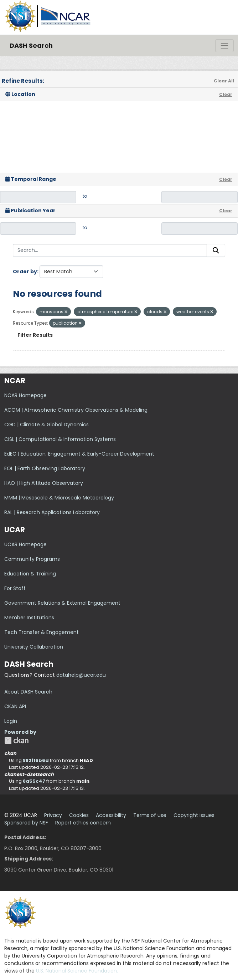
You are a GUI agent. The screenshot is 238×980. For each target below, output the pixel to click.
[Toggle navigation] (224, 46)
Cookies (79, 815)
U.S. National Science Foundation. (77, 971)
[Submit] (216, 250)
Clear (226, 94)
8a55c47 (34, 781)
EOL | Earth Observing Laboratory (45, 468)
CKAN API (15, 706)
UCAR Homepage (25, 544)
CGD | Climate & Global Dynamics (46, 425)
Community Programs (32, 559)
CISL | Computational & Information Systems (60, 439)
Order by (25, 271)
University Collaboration (34, 647)
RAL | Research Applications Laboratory (52, 512)
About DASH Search (28, 692)
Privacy (53, 815)
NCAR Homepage (25, 395)
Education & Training (30, 574)
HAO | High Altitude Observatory (44, 483)
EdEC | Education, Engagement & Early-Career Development (79, 454)
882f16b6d (36, 760)
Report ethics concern (83, 823)
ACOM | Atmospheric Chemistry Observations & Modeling (76, 410)
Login (11, 721)
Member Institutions (29, 618)
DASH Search (31, 45)
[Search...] (110, 250)
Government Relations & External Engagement (62, 603)
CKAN (16, 740)
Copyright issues (194, 815)
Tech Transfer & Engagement (42, 632)
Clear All (224, 81)
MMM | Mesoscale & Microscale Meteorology (59, 498)
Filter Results (35, 335)
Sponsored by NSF (26, 823)
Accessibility (111, 815)
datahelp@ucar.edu (81, 675)
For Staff (15, 588)
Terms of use (150, 815)
